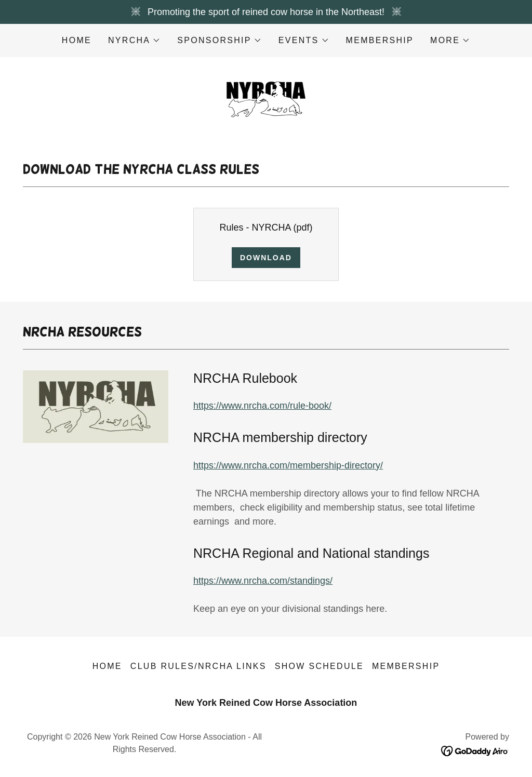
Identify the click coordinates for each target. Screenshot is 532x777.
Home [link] (77, 40)
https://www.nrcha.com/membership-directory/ (288, 465)
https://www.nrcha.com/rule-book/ (262, 406)
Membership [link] (380, 40)
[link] (266, 98)
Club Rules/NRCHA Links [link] (198, 666)
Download (266, 258)
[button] (134, 41)
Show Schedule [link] (319, 666)
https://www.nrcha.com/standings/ (263, 581)
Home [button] (107, 666)
